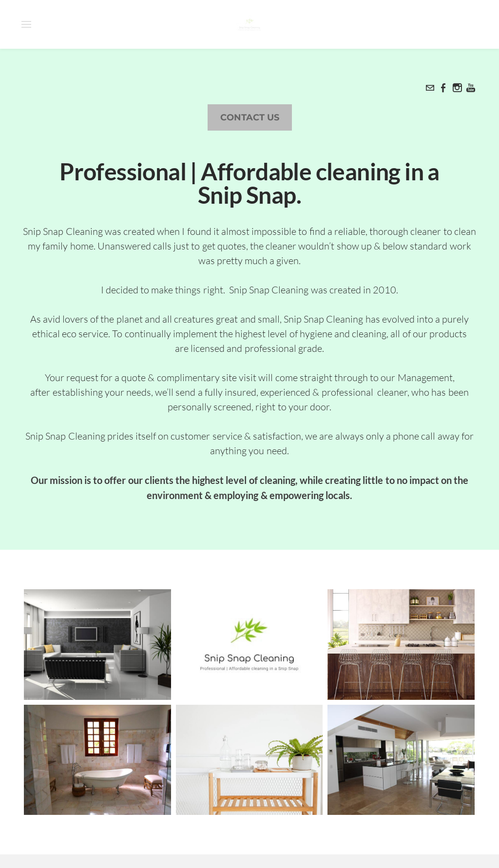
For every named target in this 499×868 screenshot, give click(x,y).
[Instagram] (457, 88)
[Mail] (430, 88)
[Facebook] (443, 88)
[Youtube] (471, 88)
